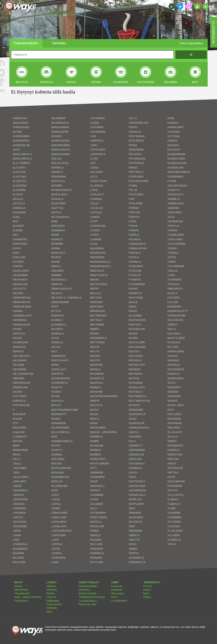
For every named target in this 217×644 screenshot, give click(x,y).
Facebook (117, 586)
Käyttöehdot (21, 590)
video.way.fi (117, 593)
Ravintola (52, 590)
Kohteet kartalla (88, 593)
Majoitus (51, 586)
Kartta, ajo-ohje (87, 604)
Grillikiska (52, 608)
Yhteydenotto (22, 593)
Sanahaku (84, 590)
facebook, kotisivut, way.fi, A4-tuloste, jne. (62, 35)
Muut (49, 612)
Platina (147, 597)
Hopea (147, 590)
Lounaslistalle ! (119, 601)
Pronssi (147, 586)
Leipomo (52, 597)
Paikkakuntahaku (88, 586)
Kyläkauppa (53, 601)
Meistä (18, 586)
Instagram (117, 590)
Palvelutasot (21, 601)
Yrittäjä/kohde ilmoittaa (92, 597)
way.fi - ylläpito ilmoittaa (28, 597)
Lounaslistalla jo (88, 601)
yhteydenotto (214, 32)
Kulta (146, 593)
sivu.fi (114, 597)
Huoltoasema (54, 604)
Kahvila (51, 593)
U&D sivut (61, 12)
